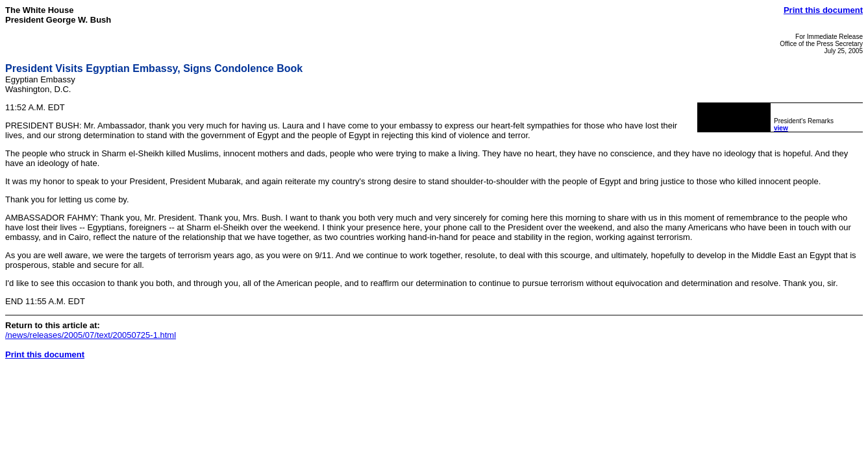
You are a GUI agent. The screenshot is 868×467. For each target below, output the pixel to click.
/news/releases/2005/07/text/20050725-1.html (91, 335)
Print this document (823, 10)
